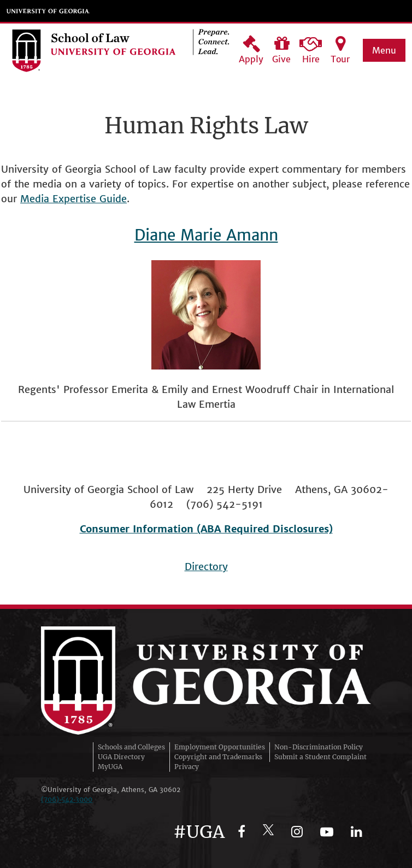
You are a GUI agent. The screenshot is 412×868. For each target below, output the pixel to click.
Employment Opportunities (220, 747)
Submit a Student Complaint (320, 757)
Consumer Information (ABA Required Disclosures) (206, 529)
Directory (206, 567)
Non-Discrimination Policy (319, 747)
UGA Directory (121, 757)
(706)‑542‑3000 (67, 799)
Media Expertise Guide (73, 199)
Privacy (187, 767)
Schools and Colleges (131, 747)
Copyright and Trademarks (218, 757)
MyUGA (110, 767)
